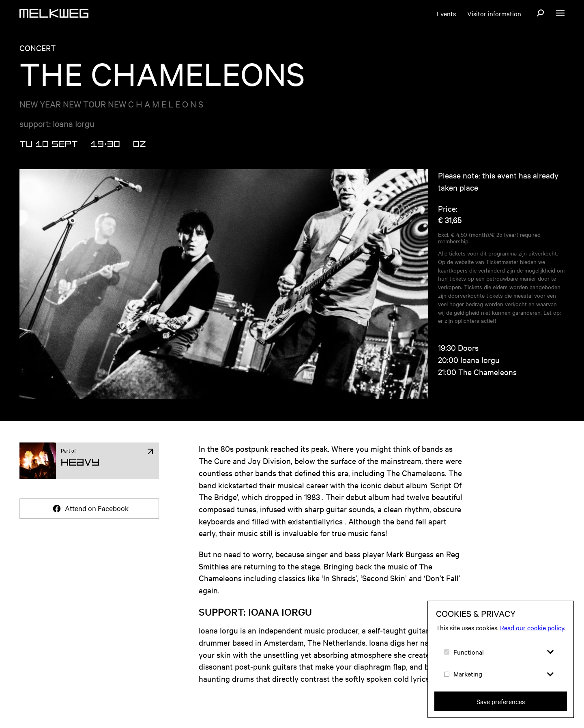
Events (446, 13)
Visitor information (494, 13)
